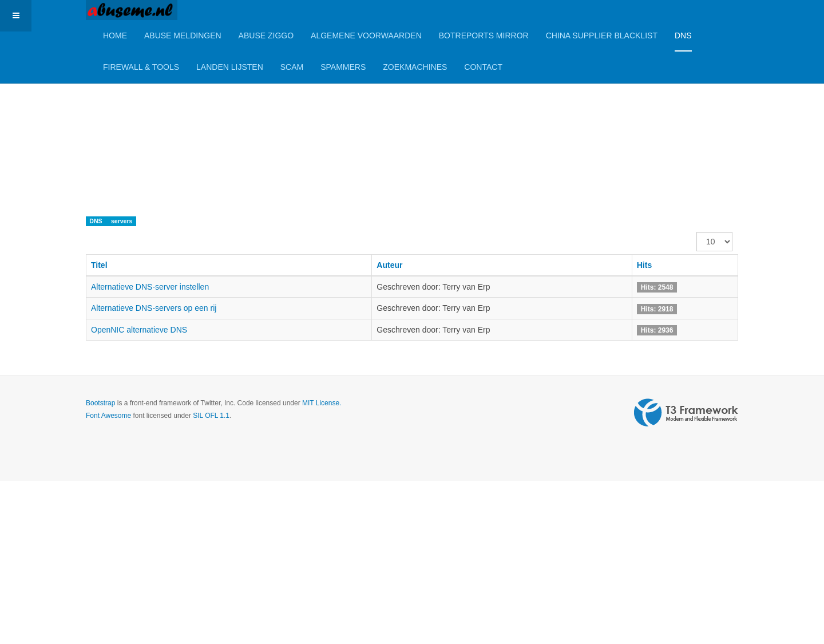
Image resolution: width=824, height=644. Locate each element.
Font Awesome (108, 416)
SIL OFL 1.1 (211, 416)
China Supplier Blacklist (602, 35)
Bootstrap (100, 403)
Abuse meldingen (183, 35)
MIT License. (322, 403)
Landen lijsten (230, 67)
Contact (483, 67)
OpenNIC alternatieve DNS (139, 330)
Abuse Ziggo (266, 35)
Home (115, 35)
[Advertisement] (343, 112)
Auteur (389, 265)
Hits (644, 265)
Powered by (686, 413)
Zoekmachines (415, 67)
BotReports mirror (484, 35)
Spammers (343, 67)
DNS (683, 35)
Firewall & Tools (141, 67)
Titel (99, 265)
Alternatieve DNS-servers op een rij (154, 308)
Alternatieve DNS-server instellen (150, 287)
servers (122, 221)
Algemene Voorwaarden (366, 35)
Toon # (697, 232)
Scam (292, 67)
